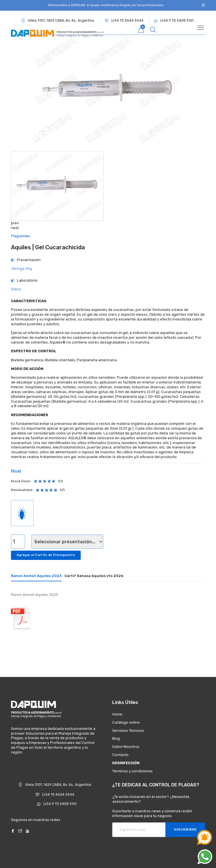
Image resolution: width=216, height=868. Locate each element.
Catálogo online (126, 722)
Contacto (120, 755)
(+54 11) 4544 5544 (124, 21)
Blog (116, 738)
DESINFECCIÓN (126, 763)
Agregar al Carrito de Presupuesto (46, 555)
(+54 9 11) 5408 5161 (174, 21)
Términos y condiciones (132, 771)
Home (117, 714)
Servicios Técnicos (128, 731)
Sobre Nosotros (126, 747)
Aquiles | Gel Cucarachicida (48, 247)
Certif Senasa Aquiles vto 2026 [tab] (94, 576)
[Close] (203, 5)
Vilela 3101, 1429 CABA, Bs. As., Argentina (55, 785)
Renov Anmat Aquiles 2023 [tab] (36, 576)
